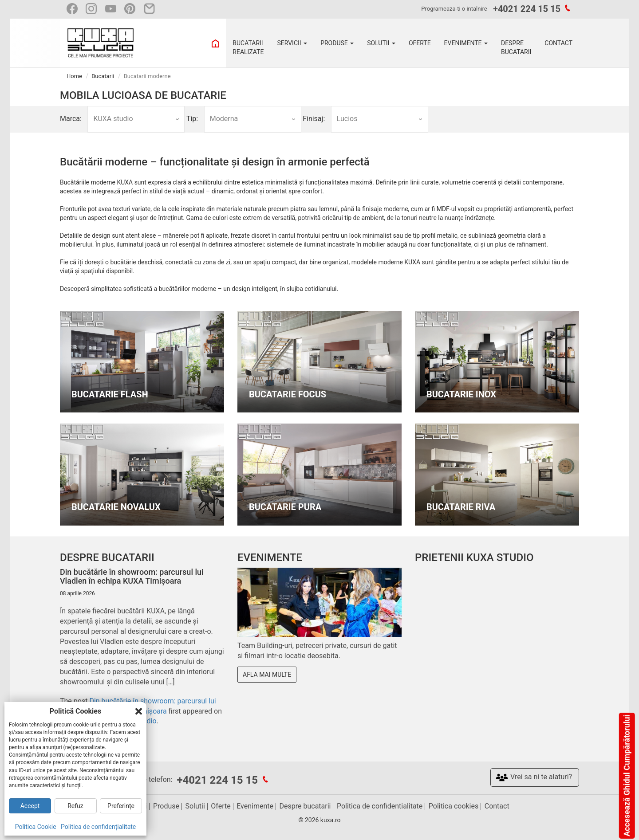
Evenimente (255, 806)
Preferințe (121, 806)
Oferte (221, 806)
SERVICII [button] (292, 43)
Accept (30, 806)
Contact (497, 806)
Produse (166, 806)
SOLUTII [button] (381, 43)
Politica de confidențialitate (98, 827)
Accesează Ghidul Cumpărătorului (626, 776)
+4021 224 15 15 (527, 9)
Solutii (195, 806)
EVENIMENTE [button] (466, 43)
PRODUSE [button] (337, 43)
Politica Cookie (36, 827)
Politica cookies (454, 806)
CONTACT (558, 43)
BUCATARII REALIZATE (248, 47)
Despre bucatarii (305, 806)
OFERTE (420, 43)
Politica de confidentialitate (380, 806)
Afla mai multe (267, 675)
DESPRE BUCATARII (516, 47)
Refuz (75, 806)
